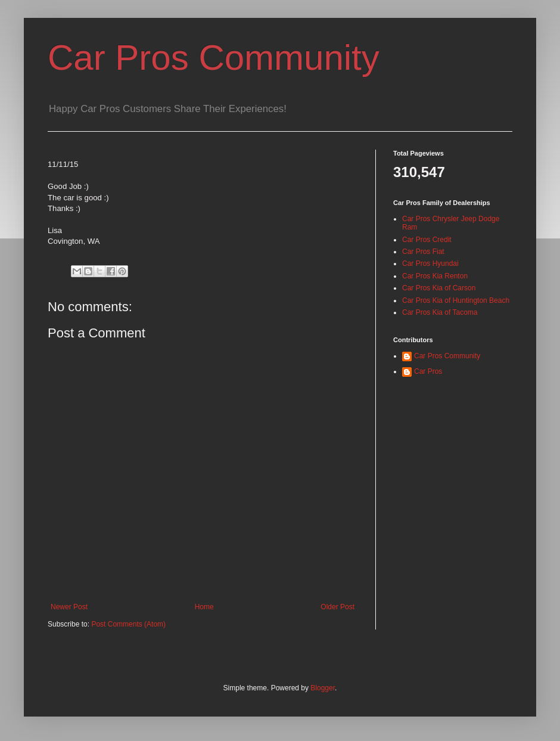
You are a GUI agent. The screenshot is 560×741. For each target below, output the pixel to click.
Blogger (323, 688)
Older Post (337, 607)
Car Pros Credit (427, 240)
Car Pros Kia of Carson (439, 288)
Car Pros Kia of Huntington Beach (456, 300)
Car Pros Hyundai (430, 263)
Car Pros (428, 371)
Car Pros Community (214, 58)
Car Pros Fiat (423, 252)
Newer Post (69, 607)
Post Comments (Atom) (128, 624)
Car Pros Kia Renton (435, 276)
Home (204, 607)
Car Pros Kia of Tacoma (440, 312)
